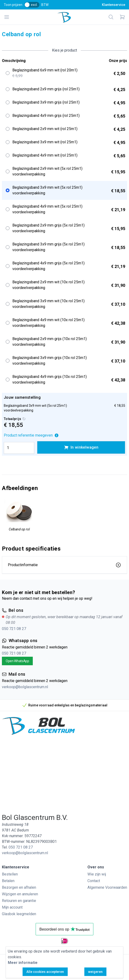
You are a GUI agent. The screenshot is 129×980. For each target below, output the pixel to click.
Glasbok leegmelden (19, 914)
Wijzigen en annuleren (20, 894)
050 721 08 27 (14, 629)
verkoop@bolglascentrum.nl (25, 687)
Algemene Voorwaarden (107, 887)
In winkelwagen (81, 447)
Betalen (8, 881)
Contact (94, 881)
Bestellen (10, 874)
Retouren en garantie (19, 901)
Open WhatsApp (17, 661)
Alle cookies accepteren (45, 972)
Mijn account (12, 907)
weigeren (95, 972)
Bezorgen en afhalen (19, 887)
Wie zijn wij (97, 874)
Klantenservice (114, 5)
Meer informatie (23, 963)
